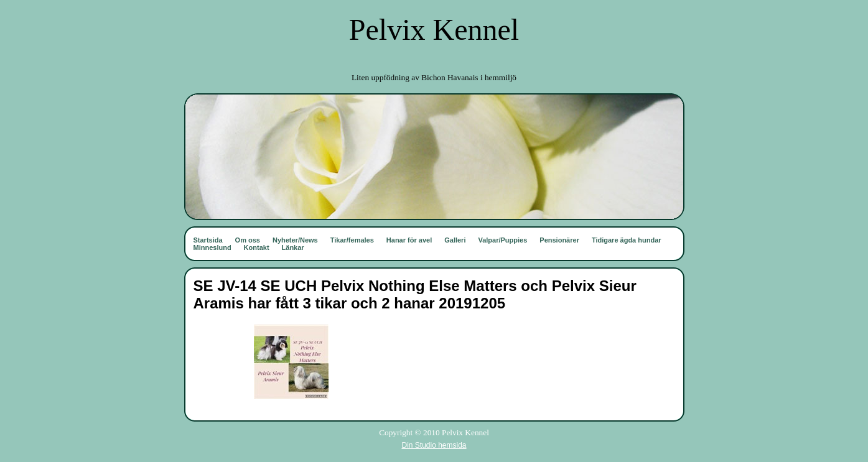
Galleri (455, 240)
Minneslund (212, 247)
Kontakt (257, 247)
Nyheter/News (295, 240)
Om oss (248, 240)
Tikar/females (352, 240)
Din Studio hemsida (434, 445)
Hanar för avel (409, 240)
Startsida (208, 240)
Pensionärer (559, 240)
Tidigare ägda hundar (627, 240)
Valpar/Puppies (502, 240)
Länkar (293, 247)
